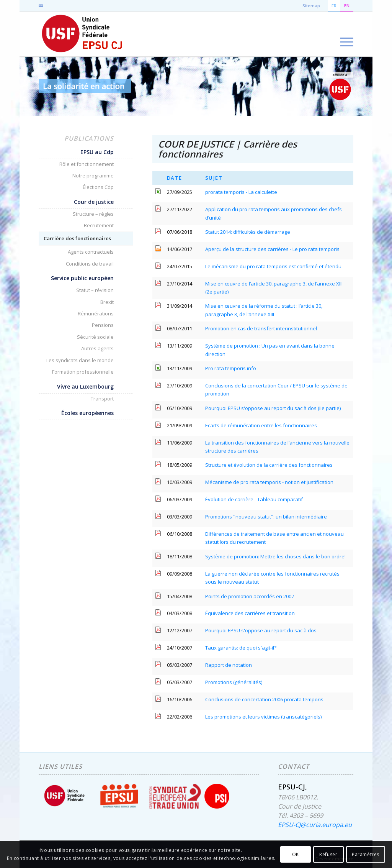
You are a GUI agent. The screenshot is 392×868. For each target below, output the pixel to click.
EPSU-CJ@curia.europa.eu (315, 825)
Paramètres (366, 854)
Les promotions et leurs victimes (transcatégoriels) (263, 717)
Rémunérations (96, 313)
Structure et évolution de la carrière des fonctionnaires (269, 465)
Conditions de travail (90, 264)
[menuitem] (344, 34)
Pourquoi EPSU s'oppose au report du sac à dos (261, 630)
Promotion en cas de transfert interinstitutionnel (261, 328)
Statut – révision (95, 290)
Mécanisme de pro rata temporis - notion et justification (269, 482)
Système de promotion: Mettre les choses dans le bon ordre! (275, 556)
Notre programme (93, 176)
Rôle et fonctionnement (87, 164)
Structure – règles (93, 214)
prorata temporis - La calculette (241, 192)
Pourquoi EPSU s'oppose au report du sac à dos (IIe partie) (273, 408)
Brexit (107, 302)
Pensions (103, 325)
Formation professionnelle (83, 372)
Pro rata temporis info (231, 368)
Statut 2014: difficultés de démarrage (248, 232)
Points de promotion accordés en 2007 (250, 596)
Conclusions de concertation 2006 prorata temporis (264, 699)
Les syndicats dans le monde (80, 360)
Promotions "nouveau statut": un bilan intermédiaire (266, 517)
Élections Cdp (98, 187)
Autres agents (97, 348)
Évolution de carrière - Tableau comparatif (254, 499)
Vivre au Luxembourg (85, 386)
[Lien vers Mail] (41, 6)
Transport (102, 399)
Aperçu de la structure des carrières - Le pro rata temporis (272, 249)
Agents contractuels (91, 252)
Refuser (328, 854)
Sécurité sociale (95, 337)
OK (296, 854)
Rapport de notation (229, 665)
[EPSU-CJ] (82, 34)
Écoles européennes (87, 413)
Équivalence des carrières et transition (250, 613)
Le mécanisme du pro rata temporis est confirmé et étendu (273, 266)
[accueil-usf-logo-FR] (340, 86)
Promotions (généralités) (234, 682)
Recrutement (99, 225)
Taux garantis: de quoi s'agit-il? (241, 648)
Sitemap (311, 6)
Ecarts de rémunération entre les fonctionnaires (261, 425)
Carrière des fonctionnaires (77, 238)
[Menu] (344, 34)
